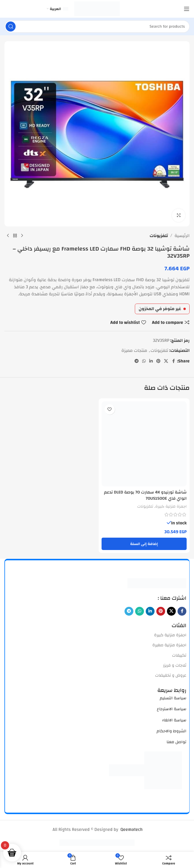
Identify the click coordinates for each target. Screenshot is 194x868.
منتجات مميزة (134, 351)
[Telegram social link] (137, 361)
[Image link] (157, 583)
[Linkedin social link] (151, 361)
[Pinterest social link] (158, 361)
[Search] (97, 26)
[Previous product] (22, 236)
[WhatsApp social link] (144, 361)
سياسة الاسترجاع (172, 709)
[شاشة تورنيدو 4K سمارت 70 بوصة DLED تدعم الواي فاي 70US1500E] (144, 444)
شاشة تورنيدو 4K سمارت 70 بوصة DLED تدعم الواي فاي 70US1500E (149, 495)
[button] (144, 543)
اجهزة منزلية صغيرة (169, 645)
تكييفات (179, 655)
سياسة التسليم (173, 698)
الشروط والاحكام (171, 731)
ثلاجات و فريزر (175, 665)
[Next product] (8, 236)
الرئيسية (182, 236)
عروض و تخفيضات (171, 675)
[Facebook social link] (173, 361)
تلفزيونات (159, 236)
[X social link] (166, 361)
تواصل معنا (176, 742)
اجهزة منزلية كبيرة (170, 506)
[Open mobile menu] (187, 9)
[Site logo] (97, 9)
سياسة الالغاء (174, 720)
